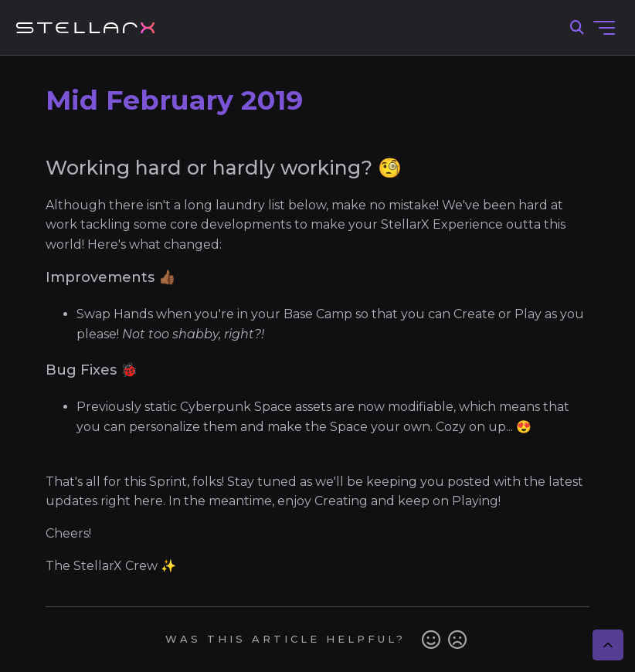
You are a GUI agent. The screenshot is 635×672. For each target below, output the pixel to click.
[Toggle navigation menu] (604, 28)
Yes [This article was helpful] (431, 640)
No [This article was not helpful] (457, 640)
